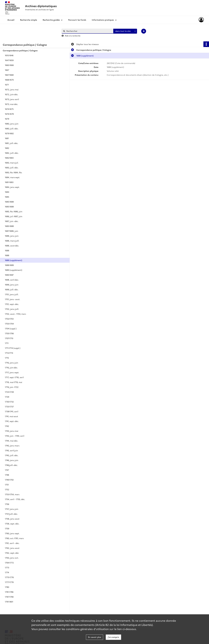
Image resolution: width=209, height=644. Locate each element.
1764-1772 (9, 563)
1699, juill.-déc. (12, 289)
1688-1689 (9, 265)
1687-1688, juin (12, 231)
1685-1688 (9, 202)
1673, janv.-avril (12, 99)
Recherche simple (29, 20)
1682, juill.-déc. (12, 153)
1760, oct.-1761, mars (14, 538)
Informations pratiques (103, 20)
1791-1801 (9, 602)
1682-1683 (9, 158)
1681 (7, 138)
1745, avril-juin (11, 450)
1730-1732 (9, 402)
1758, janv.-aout (12, 519)
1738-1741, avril (12, 411)
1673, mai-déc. (12, 104)
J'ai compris (113, 637)
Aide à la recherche (73, 36)
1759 (7, 528)
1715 (7, 358)
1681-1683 (9, 182)
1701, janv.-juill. (12, 294)
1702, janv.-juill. (12, 309)
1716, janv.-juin (12, 363)
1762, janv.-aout (12, 548)
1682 (7, 148)
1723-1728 (9, 392)
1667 (7, 70)
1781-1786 (9, 592)
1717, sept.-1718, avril (14, 377)
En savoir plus (95, 637)
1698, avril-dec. (12, 280)
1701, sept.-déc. (12, 304)
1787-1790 (9, 597)
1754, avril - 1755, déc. (15, 499)
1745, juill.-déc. (12, 455)
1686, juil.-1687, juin (14, 216)
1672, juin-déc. (12, 94)
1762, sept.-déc (12, 553)
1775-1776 (9, 577)
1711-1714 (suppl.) (13, 348)
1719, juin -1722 (12, 387)
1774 (7, 572)
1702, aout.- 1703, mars (15, 314)
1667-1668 (9, 75)
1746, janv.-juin (12, 460)
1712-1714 (9, 353)
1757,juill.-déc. (11, 514)
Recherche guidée (51, 20)
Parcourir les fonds (77, 20)
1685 (7, 197)
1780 (7, 587)
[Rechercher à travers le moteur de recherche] (89, 31)
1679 (7, 119)
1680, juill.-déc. (12, 128)
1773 (7, 567)
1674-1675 (9, 109)
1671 (7, 85)
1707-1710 (9, 338)
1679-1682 (9, 133)
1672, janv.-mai (12, 89)
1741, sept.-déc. (12, 421)
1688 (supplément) (14, 260)
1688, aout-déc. (12, 246)
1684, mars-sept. (12, 177)
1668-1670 (9, 80)
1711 (7, 343)
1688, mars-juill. (12, 241)
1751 (7, 485)
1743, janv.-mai (12, 431)
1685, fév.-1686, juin (14, 211)
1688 (7, 250)
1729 (7, 397)
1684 (7, 192)
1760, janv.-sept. (12, 533)
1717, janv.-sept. (12, 372)
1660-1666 (9, 65)
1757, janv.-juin (12, 509)
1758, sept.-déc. (12, 524)
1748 (7, 475)
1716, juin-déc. (11, 368)
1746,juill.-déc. (11, 465)
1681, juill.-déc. (12, 143)
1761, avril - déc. (12, 543)
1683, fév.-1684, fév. (14, 172)
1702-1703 (9, 319)
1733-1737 (9, 407)
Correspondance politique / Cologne (20, 50)
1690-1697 (9, 275)
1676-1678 (9, 114)
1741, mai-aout (11, 416)
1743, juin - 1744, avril (15, 436)
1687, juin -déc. (12, 221)
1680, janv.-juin (12, 124)
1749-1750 (9, 480)
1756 (7, 504)
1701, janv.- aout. (12, 299)
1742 (7, 426)
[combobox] (125, 31)
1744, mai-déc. (12, 441)
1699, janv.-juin (12, 285)
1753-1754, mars (12, 494)
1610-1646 (9, 55)
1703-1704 (9, 324)
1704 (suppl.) (11, 328)
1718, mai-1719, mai (14, 382)
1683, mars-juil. (12, 163)
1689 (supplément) (14, 270)
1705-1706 (9, 333)
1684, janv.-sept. (12, 187)
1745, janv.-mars (12, 446)
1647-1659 (9, 60)
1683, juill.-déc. (12, 168)
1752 (7, 489)
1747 (7, 470)
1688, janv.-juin (12, 236)
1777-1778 (9, 582)
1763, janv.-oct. (12, 558)
